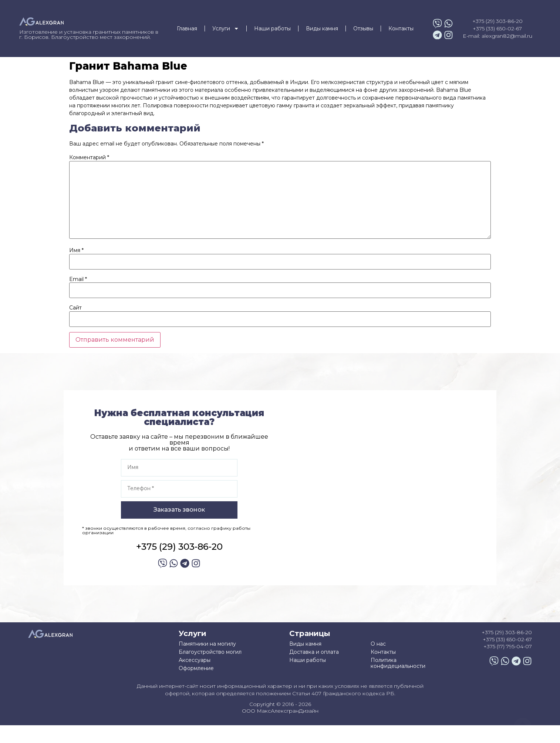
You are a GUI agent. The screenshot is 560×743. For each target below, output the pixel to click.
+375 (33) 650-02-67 (497, 29)
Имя (76, 250)
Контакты (401, 29)
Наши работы (272, 29)
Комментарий (89, 157)
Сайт (75, 308)
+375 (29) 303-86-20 (497, 21)
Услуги (226, 29)
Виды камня (322, 29)
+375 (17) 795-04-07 (508, 646)
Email (78, 279)
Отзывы (363, 29)
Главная (187, 29)
